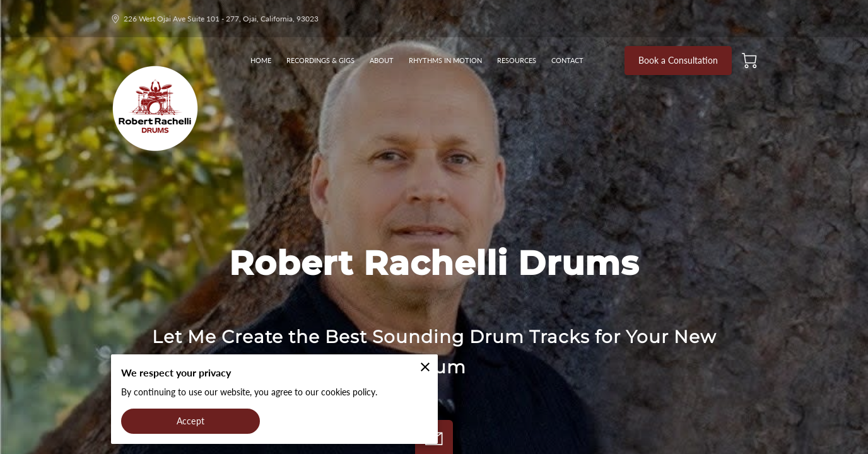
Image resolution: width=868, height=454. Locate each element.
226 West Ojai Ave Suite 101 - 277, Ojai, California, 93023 (215, 19)
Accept (191, 421)
